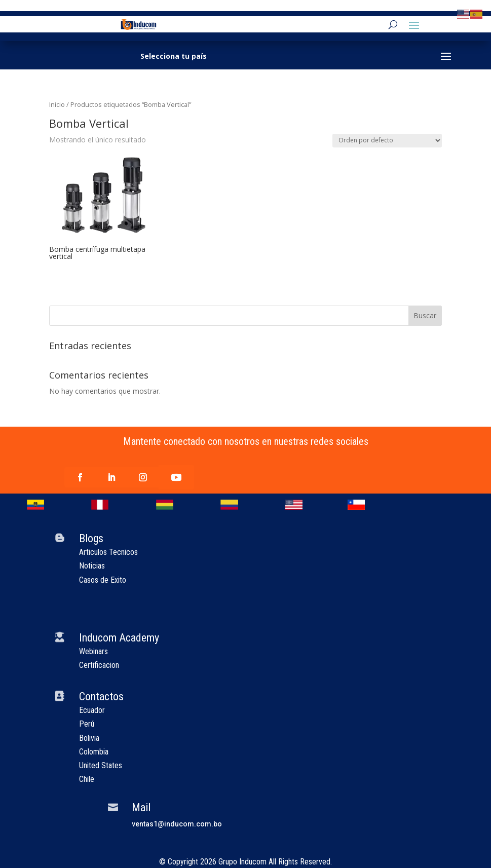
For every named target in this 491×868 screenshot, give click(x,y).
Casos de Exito (103, 580)
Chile (87, 779)
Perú (87, 724)
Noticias (92, 566)
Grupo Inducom (242, 862)
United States (101, 765)
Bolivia (89, 738)
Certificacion (99, 665)
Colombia (94, 752)
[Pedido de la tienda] (387, 141)
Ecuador (92, 710)
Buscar (425, 315)
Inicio (57, 104)
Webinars (93, 651)
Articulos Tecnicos (108, 552)
